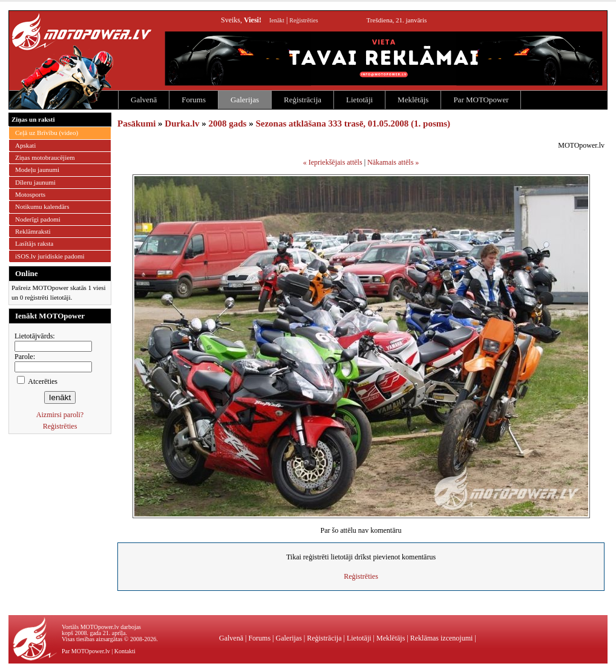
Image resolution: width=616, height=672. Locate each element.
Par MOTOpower (481, 100)
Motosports (30, 194)
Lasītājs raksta (34, 243)
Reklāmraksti (33, 231)
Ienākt (277, 20)
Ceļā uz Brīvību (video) (47, 133)
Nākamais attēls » (393, 162)
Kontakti (125, 651)
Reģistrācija (303, 100)
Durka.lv (182, 124)
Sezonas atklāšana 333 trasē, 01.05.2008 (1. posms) (353, 124)
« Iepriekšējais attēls (333, 162)
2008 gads (227, 124)
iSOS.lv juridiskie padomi (50, 256)
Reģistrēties (303, 20)
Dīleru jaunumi (35, 182)
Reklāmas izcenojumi (442, 638)
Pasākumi (136, 124)
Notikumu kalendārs (42, 206)
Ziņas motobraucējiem (45, 157)
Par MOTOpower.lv (86, 651)
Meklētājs (413, 100)
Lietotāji (359, 100)
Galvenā (144, 100)
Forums (194, 100)
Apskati (25, 145)
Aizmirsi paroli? (60, 415)
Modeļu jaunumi (37, 170)
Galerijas (245, 100)
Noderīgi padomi (38, 219)
